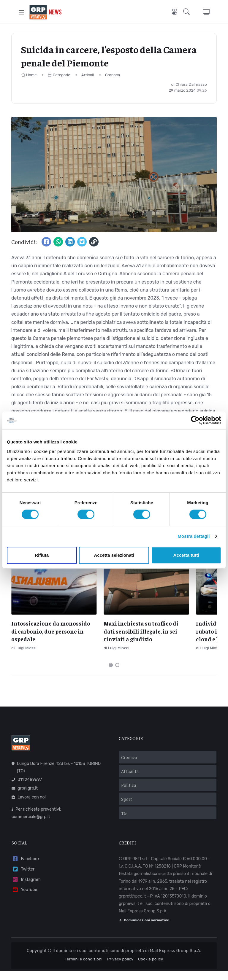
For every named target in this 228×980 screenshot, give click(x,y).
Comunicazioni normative (144, 929)
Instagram (26, 888)
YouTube (24, 899)
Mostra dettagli (194, 536)
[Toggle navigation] (22, 12)
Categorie (59, 75)
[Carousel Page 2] (117, 674)
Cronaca (113, 75)
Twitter (23, 878)
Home (29, 75)
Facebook (26, 868)
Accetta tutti (186, 555)
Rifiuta (42, 555)
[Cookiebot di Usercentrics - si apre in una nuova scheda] (195, 420)
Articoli (88, 75)
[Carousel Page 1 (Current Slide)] (111, 674)
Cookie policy (151, 968)
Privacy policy (120, 968)
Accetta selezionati (114, 555)
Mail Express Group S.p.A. (176, 960)
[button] (188, 12)
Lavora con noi (29, 806)
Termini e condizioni (84, 968)
